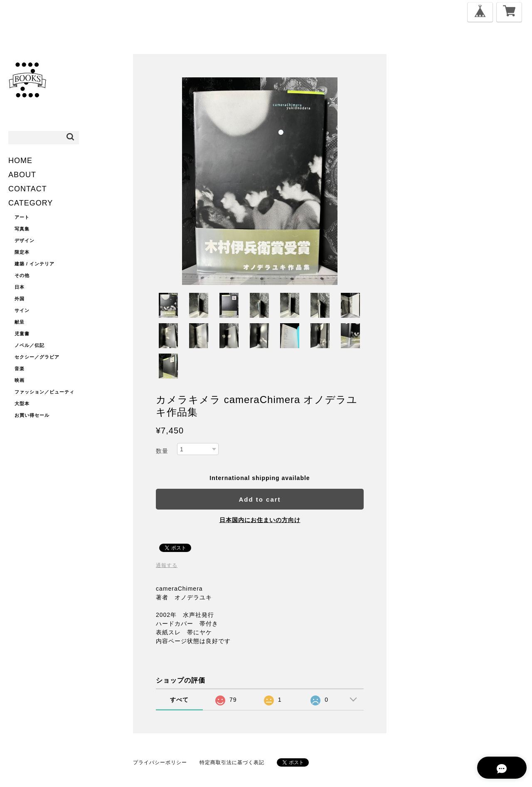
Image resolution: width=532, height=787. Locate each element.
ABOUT (22, 175)
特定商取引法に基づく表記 (232, 762)
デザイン (25, 240)
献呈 (20, 322)
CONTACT (28, 189)
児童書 (22, 334)
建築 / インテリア (34, 264)
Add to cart (260, 499)
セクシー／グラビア (37, 357)
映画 (20, 380)
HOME (20, 161)
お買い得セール (32, 415)
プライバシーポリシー (160, 762)
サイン (22, 310)
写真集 (22, 229)
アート (22, 217)
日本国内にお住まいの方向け (260, 520)
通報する (167, 565)
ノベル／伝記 (30, 345)
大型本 (22, 403)
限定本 (22, 252)
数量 (162, 451)
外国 (20, 299)
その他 (22, 275)
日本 (20, 287)
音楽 (20, 369)
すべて (179, 700)
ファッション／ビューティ (44, 392)
